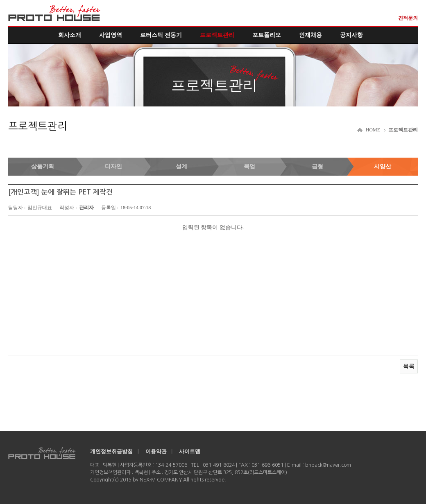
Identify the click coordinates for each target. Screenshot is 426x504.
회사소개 (70, 35)
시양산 (383, 166)
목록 (409, 366)
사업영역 (111, 35)
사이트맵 (190, 451)
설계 (181, 166)
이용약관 (156, 451)
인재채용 (310, 35)
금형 (317, 166)
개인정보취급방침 (111, 451)
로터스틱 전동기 (161, 35)
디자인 (113, 166)
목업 (249, 166)
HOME (373, 130)
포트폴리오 (267, 35)
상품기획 (43, 166)
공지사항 (351, 35)
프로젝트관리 (217, 35)
